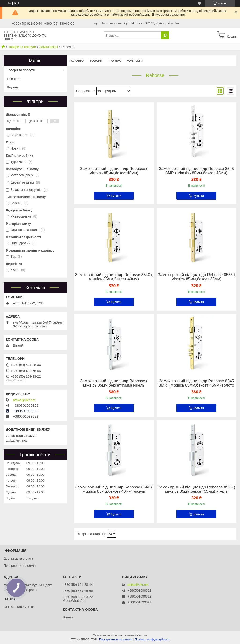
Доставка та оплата (18, 558)
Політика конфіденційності (152, 640)
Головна (77, 61)
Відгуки (13, 87)
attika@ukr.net (24, 400)
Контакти (135, 61)
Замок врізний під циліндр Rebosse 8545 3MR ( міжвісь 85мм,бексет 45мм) (196, 171)
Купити (116, 196)
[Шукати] (165, 35)
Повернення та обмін (20, 566)
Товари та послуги (22, 47)
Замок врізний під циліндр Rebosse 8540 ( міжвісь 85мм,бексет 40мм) (114, 277)
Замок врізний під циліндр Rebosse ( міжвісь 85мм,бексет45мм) (114, 171)
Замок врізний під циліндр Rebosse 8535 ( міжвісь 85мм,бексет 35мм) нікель (196, 489)
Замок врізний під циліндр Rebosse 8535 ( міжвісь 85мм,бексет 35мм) (196, 277)
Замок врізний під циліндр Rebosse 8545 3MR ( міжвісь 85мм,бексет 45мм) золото (196, 383)
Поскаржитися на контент (116, 640)
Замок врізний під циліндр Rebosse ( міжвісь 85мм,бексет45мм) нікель (114, 383)
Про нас (114, 61)
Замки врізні (49, 47)
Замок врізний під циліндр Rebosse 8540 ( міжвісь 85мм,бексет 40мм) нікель (114, 489)
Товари (96, 61)
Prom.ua (142, 635)
